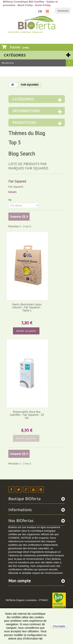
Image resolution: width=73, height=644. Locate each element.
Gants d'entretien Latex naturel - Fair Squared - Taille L (27, 307)
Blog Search (22, 154)
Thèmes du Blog (27, 133)
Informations (26, 111)
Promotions (24, 123)
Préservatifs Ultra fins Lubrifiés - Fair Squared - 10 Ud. (27, 415)
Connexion (63, 11)
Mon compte (20, 581)
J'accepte (59, 626)
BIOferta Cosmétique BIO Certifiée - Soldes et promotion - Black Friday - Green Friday (30, 3)
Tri (10, 200)
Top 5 (15, 142)
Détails (13, 192)
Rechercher (69, 63)
